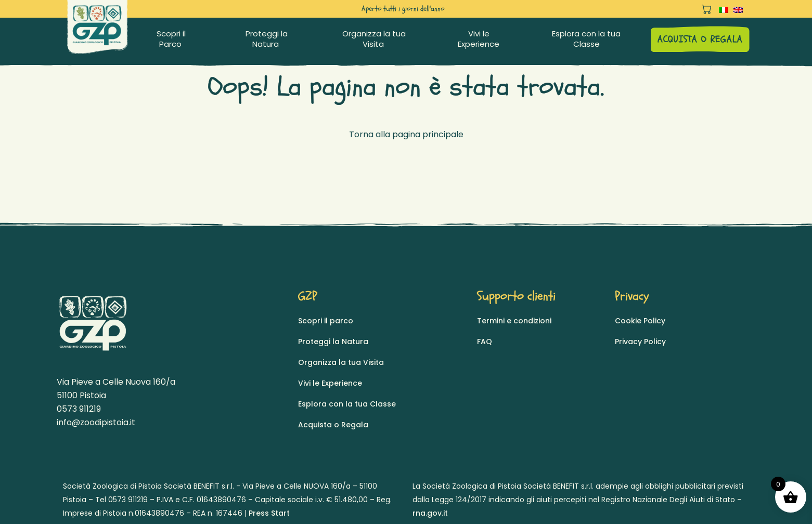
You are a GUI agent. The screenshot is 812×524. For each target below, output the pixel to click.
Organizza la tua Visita (374, 39)
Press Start (269, 513)
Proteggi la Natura (267, 39)
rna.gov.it (430, 513)
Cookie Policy (640, 321)
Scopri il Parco (171, 39)
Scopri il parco (326, 321)
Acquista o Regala (333, 425)
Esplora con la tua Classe (586, 39)
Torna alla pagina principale (406, 134)
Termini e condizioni (514, 321)
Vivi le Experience (479, 39)
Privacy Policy (640, 342)
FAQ (485, 342)
